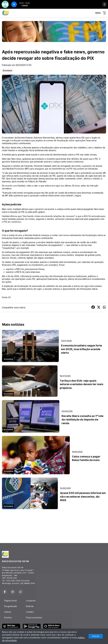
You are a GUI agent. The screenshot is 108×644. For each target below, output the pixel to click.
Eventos (8, 618)
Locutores (31, 601)
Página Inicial (10, 601)
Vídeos (8, 612)
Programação (11, 606)
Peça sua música (34, 618)
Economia (7, 70)
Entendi (96, 636)
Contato (30, 612)
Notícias (30, 606)
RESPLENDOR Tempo (54, 524)
